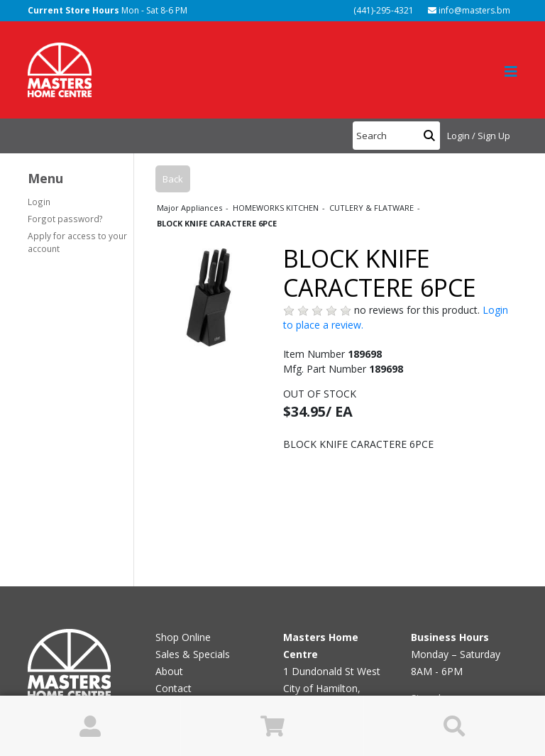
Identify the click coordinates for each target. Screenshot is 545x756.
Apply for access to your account (77, 242)
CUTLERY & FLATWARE (373, 208)
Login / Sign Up (479, 136)
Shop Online (183, 637)
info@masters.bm (469, 10)
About (169, 671)
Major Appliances (191, 208)
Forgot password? (65, 219)
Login (39, 202)
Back (173, 179)
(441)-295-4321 (382, 10)
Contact (174, 688)
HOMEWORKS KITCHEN (277, 208)
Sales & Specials (193, 654)
